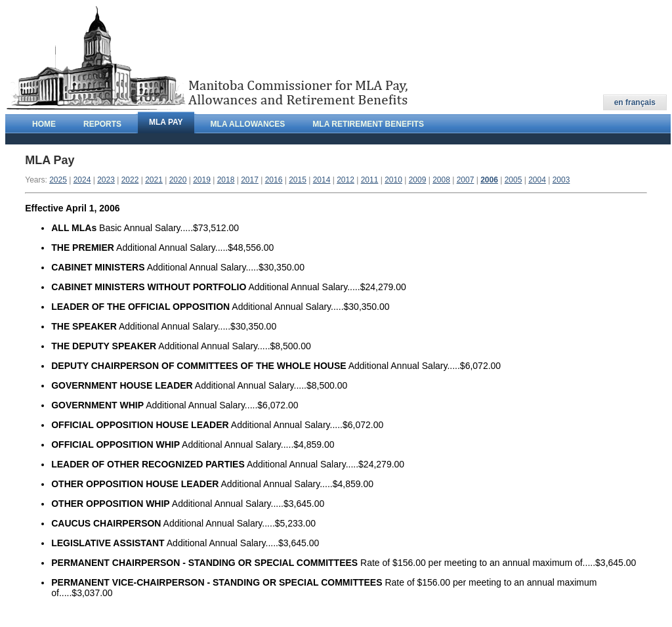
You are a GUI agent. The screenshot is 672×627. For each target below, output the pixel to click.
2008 (441, 180)
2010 (393, 180)
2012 (346, 180)
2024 (82, 180)
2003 (561, 180)
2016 (274, 180)
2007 (466, 180)
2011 (370, 180)
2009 (418, 180)
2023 (106, 180)
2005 (514, 180)
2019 (202, 180)
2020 (178, 180)
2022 (130, 180)
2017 (250, 180)
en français (635, 102)
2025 (58, 180)
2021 (154, 180)
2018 (226, 180)
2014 (322, 180)
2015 (298, 180)
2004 (537, 180)
